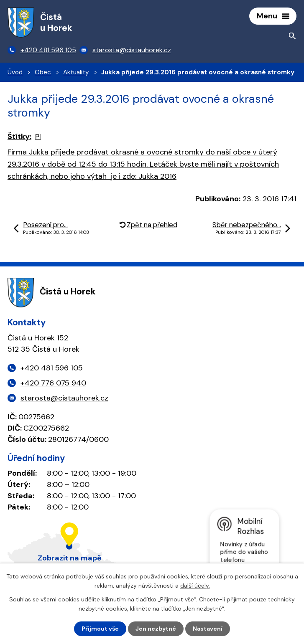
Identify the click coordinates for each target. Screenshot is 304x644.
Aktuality (76, 72)
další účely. (195, 586)
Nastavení (208, 629)
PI (38, 137)
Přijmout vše (100, 629)
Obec (43, 72)
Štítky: (19, 137)
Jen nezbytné (156, 629)
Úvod (15, 72)
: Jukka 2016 (143, 164)
